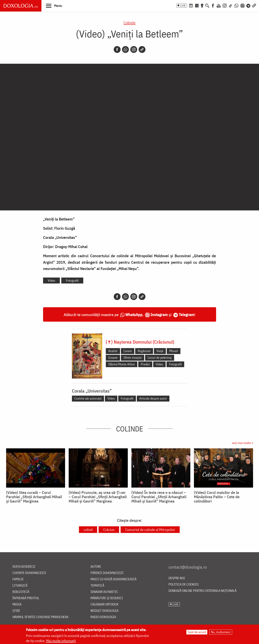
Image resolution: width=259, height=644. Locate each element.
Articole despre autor (153, 398)
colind (88, 530)
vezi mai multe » (242, 443)
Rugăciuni (144, 351)
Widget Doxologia (104, 611)
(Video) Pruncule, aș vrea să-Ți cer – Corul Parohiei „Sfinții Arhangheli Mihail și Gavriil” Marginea (98, 497)
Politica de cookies (184, 585)
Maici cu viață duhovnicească (113, 579)
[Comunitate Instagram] (243, 5)
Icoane (113, 358)
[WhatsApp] (236, 5)
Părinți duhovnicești (107, 573)
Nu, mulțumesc (221, 632)
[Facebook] (213, 5)
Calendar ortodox (104, 604)
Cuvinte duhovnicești (29, 573)
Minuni (174, 351)
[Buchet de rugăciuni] (202, 5)
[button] (54, 6)
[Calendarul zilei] (197, 5)
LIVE (183, 6)
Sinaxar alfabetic (104, 592)
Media (17, 604)
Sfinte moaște (133, 358)
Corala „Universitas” (92, 391)
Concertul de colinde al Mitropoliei (150, 530)
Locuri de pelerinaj (160, 358)
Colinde (129, 23)
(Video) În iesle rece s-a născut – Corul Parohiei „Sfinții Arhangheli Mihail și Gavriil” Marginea (159, 497)
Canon (128, 351)
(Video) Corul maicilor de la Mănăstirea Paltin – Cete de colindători (217, 497)
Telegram (187, 315)
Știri (16, 611)
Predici (145, 364)
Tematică (97, 586)
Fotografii (72, 281)
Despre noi (177, 578)
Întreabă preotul (26, 598)
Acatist (113, 351)
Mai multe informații (61, 641)
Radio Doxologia (103, 617)
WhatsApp (134, 315)
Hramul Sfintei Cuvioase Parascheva (40, 617)
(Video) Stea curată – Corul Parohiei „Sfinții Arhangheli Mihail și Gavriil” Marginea (34, 497)
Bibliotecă (21, 592)
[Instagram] (225, 5)
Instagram (159, 315)
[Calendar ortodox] (191, 5)
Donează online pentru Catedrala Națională (202, 591)
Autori (96, 567)
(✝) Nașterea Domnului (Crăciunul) (140, 342)
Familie (18, 579)
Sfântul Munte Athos (122, 364)
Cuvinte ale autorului (88, 398)
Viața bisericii (24, 567)
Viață (160, 351)
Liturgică (20, 586)
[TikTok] (231, 5)
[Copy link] (142, 49)
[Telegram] (249, 5)
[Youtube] (219, 5)
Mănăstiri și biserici (107, 598)
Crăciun (109, 530)
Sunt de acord (197, 632)
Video (51, 281)
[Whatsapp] (125, 49)
